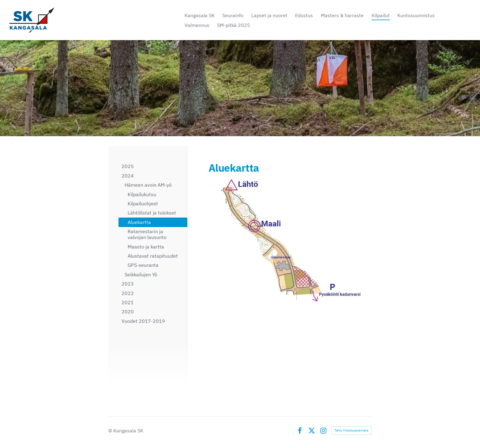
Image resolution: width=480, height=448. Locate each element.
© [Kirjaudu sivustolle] (111, 431)
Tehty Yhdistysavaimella (351, 430)
